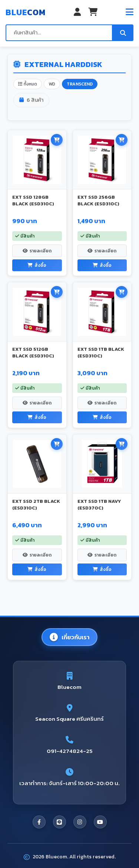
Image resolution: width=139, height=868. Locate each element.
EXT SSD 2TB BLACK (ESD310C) (36, 504)
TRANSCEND (80, 84)
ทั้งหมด (28, 84)
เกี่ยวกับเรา (69, 637)
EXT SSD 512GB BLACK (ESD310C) (33, 352)
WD (52, 84)
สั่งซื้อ (37, 265)
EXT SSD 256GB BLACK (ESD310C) (98, 200)
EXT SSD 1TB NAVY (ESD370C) (99, 504)
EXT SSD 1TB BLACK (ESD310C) (101, 352)
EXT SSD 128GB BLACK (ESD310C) (33, 200)
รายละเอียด (37, 251)
